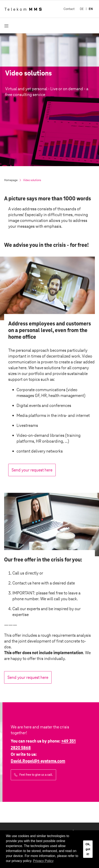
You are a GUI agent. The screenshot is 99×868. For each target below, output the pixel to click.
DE (82, 9)
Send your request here (32, 470)
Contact (69, 9)
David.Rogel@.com (38, 761)
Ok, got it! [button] (88, 849)
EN (91, 9)
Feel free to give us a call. (36, 775)
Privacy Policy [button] (43, 861)
